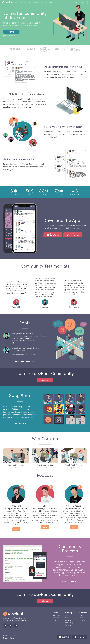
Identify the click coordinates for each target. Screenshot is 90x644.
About (67, 615)
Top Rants (27, 2)
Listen (16, 529)
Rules (81, 615)
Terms (12, 638)
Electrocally (74, 307)
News (67, 618)
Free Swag (69, 623)
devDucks (48, 2)
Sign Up (83, 2)
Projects (81, 618)
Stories (34, 2)
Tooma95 (16, 307)
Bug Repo (82, 620)
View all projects (70, 581)
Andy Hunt (16, 506)
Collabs (41, 2)
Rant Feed (19, 2)
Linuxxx (45, 307)
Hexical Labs (13, 636)
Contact (68, 625)
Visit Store (20, 424)
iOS (5, 36)
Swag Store (69, 620)
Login (76, 2)
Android (13, 36)
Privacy (6, 638)
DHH (45, 506)
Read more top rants (25, 361)
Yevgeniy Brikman (74, 506)
